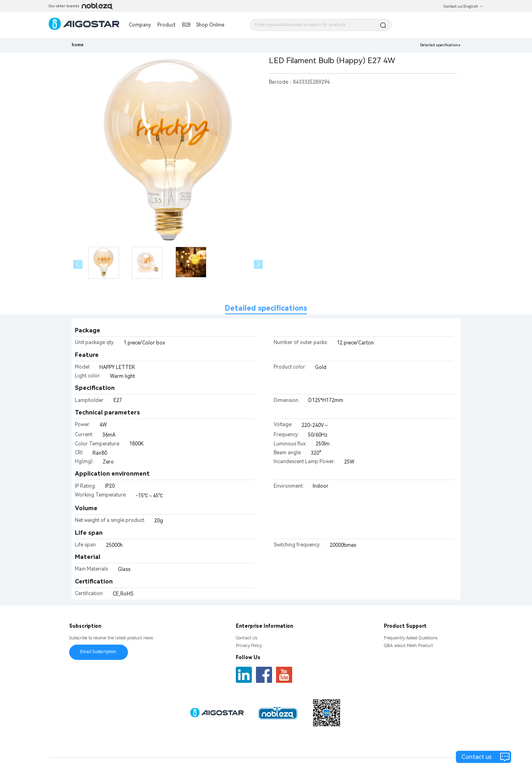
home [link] (78, 45)
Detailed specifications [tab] (266, 308)
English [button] (474, 6)
